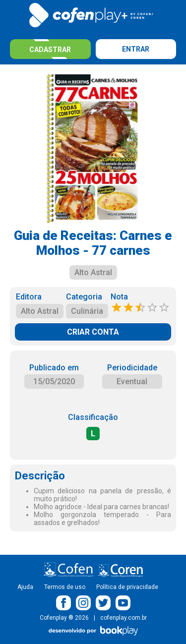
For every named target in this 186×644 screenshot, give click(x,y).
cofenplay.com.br (124, 618)
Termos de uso (65, 587)
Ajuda (25, 587)
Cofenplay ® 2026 (64, 618)
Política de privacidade (127, 587)
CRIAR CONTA (93, 332)
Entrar (136, 49)
